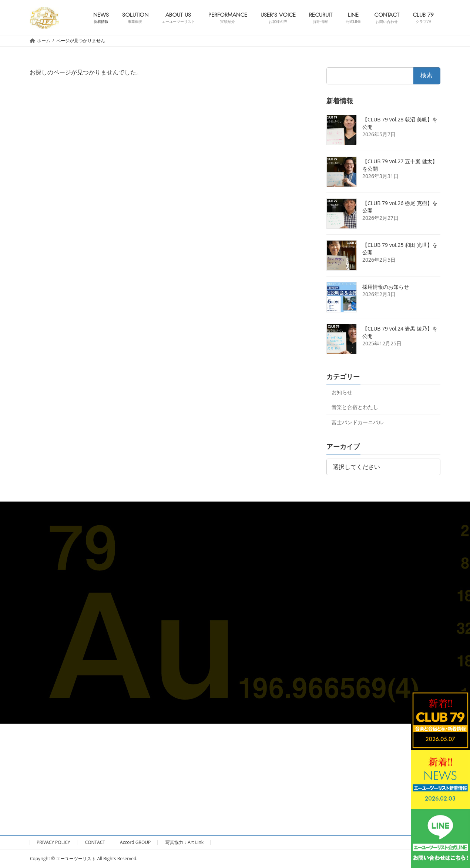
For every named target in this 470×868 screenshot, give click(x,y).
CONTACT (95, 842)
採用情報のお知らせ (386, 286)
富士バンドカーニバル (357, 422)
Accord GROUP (135, 842)
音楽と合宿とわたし (355, 407)
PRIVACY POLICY (53, 842)
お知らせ (342, 392)
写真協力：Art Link (184, 842)
